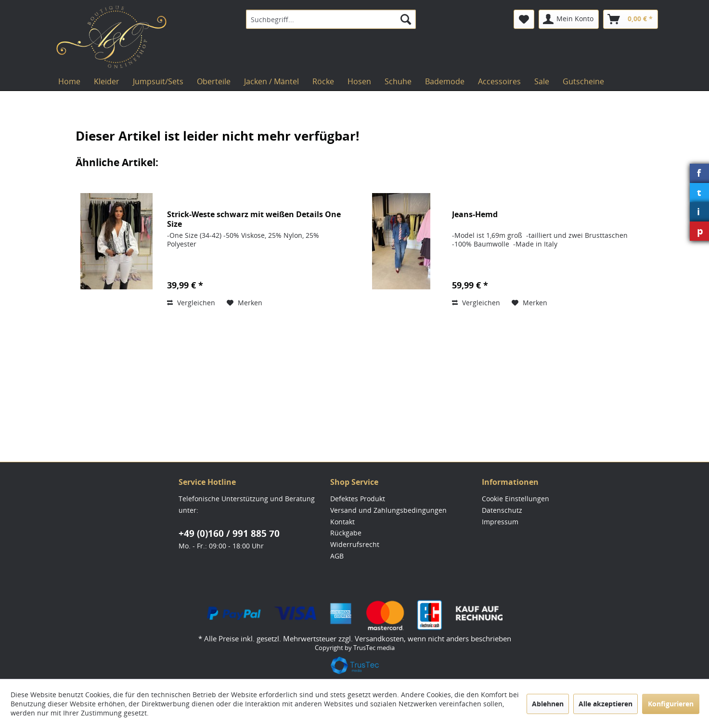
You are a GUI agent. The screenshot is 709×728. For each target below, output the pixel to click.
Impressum (500, 522)
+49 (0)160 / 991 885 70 (229, 533)
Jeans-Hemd (475, 214)
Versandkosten (379, 638)
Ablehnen (548, 704)
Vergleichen (191, 303)
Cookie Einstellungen (516, 499)
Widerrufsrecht (355, 544)
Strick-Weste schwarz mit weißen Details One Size (254, 219)
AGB (337, 556)
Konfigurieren (671, 704)
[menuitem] (331, 19)
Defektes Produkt (358, 499)
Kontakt (342, 522)
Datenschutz (502, 510)
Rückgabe (346, 533)
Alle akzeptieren (606, 704)
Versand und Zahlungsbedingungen (388, 510)
